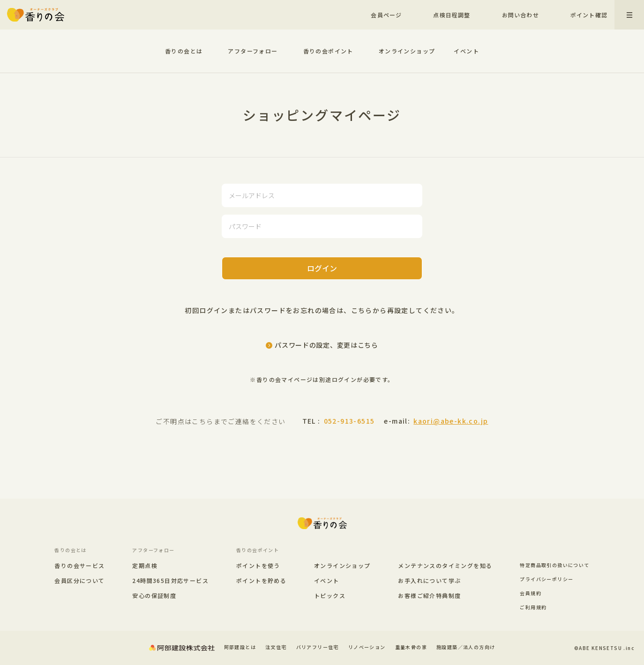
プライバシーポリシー (547, 579)
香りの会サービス (79, 566)
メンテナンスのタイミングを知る (445, 565)
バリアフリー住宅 (318, 647)
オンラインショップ (407, 51)
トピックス (330, 595)
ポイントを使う (258, 566)
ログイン (322, 268)
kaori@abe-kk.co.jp (451, 421)
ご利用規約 (533, 607)
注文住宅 (276, 647)
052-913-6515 (349, 421)
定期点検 (145, 566)
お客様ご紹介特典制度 (429, 595)
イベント (466, 51)
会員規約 (531, 593)
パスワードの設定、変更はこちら (326, 345)
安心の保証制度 (154, 596)
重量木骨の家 (411, 647)
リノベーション (367, 647)
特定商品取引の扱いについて (554, 565)
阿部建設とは (240, 647)
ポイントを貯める (261, 581)
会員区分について (79, 581)
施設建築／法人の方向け (466, 647)
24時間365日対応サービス (170, 581)
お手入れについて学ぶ (429, 580)
